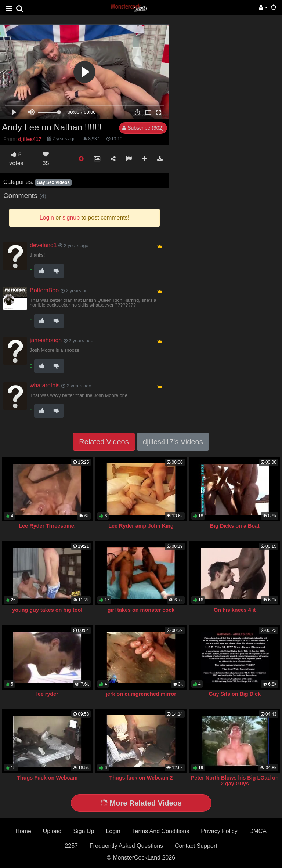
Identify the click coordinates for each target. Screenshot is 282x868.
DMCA (258, 831)
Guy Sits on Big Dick (235, 694)
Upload (52, 831)
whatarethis (45, 385)
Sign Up (84, 831)
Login (113, 831)
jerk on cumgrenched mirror (141, 694)
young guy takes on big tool (47, 610)
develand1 (43, 245)
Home (23, 831)
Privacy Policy (219, 831)
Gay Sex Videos (53, 182)
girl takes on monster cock (141, 610)
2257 (71, 846)
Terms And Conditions (161, 831)
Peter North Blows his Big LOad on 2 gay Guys (235, 781)
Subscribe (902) (143, 128)
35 (46, 159)
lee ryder (47, 694)
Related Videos (104, 442)
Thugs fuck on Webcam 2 (141, 778)
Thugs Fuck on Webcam (47, 778)
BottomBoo (44, 290)
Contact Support (196, 846)
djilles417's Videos (173, 442)
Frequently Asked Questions (126, 846)
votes (16, 159)
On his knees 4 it (235, 610)
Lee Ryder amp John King (141, 526)
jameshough (46, 340)
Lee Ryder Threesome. (47, 526)
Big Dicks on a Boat (235, 526)
